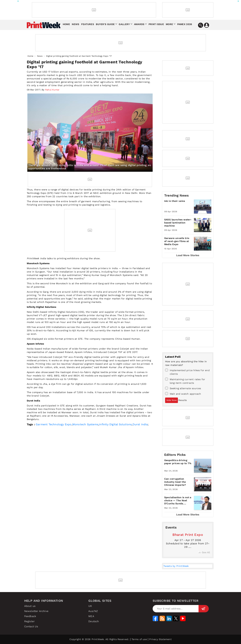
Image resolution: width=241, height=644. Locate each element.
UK (90, 606)
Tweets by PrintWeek (176, 566)
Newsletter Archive (36, 611)
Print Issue (156, 24)
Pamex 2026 (185, 24)
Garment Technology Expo (54, 424)
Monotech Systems (85, 424)
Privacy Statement (160, 639)
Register (30, 621)
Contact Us (31, 626)
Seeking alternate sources (183, 388)
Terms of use (139, 639)
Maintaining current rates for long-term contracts (185, 381)
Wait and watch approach (183, 394)
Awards (139, 24)
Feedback (30, 616)
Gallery (124, 24)
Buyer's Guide (105, 24)
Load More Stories (188, 255)
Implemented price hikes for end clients (187, 372)
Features (88, 24)
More (169, 24)
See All (204, 552)
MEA (91, 616)
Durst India (140, 424)
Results (183, 400)
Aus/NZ (93, 611)
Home (66, 24)
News (75, 24)
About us (30, 606)
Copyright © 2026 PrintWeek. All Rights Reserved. (99, 639)
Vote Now (171, 400)
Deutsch (94, 621)
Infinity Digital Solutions (115, 424)
